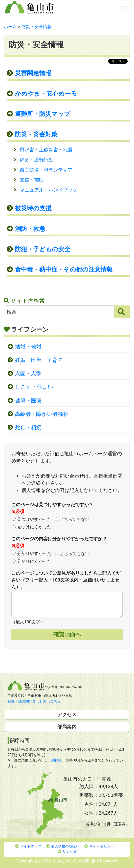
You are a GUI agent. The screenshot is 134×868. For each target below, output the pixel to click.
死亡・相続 (28, 427)
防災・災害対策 (36, 134)
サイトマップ (28, 846)
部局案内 (67, 727)
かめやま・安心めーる (46, 94)
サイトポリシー (99, 846)
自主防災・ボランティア (46, 170)
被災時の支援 (33, 208)
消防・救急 (30, 229)
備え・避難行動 (37, 160)
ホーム (10, 27)
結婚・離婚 (28, 347)
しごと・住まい (34, 387)
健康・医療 (28, 401)
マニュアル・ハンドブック (49, 190)
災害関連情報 (33, 73)
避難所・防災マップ (43, 114)
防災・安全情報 (37, 27)
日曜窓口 (57, 760)
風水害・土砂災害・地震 (46, 150)
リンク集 (67, 852)
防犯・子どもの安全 (43, 249)
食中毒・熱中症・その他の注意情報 (64, 270)
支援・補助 (32, 180)
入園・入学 (28, 374)
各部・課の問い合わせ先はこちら (34, 701)
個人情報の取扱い (63, 846)
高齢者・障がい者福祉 (42, 414)
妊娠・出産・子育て (39, 360)
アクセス (67, 715)
